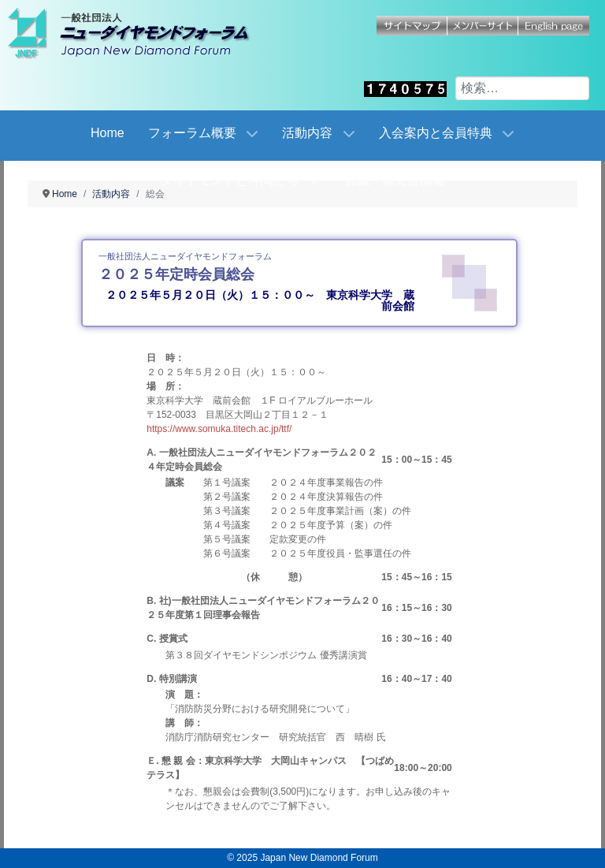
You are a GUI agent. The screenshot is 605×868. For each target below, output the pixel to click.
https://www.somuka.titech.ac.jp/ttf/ (219, 429)
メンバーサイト (483, 26)
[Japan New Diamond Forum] (146, 33)
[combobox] (522, 88)
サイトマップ (412, 26)
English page (554, 26)
